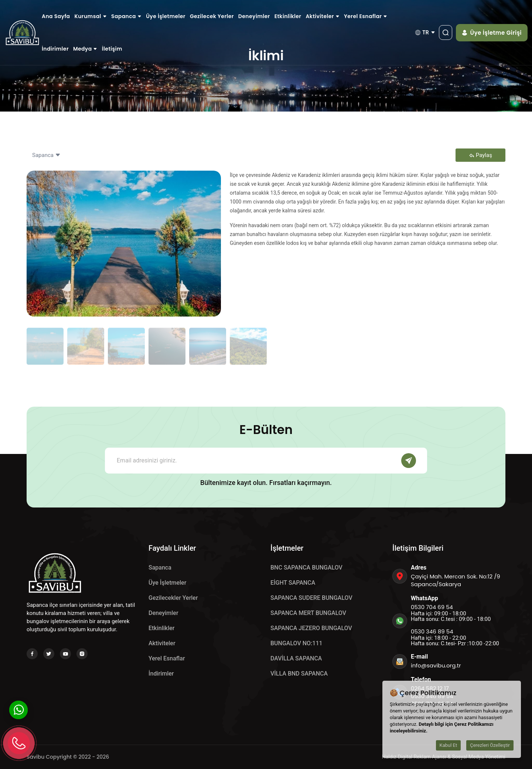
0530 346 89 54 (432, 631)
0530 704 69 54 (432, 607)
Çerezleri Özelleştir (490, 745)
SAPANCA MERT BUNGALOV (308, 613)
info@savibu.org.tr (436, 665)
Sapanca (126, 16)
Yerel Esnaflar (366, 16)
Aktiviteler (323, 16)
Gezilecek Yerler (212, 16)
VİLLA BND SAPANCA (299, 674)
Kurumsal (91, 16)
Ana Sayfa (56, 16)
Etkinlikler (288, 16)
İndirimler (55, 49)
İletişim (112, 49)
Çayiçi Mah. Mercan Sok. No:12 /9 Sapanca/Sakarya (456, 580)
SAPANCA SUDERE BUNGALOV (311, 598)
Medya (85, 49)
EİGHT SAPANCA (293, 583)
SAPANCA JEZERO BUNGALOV (311, 628)
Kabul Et (449, 745)
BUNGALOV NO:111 (296, 643)
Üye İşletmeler (166, 16)
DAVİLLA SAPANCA (296, 658)
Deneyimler (254, 16)
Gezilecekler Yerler (173, 598)
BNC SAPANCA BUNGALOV (306, 568)
